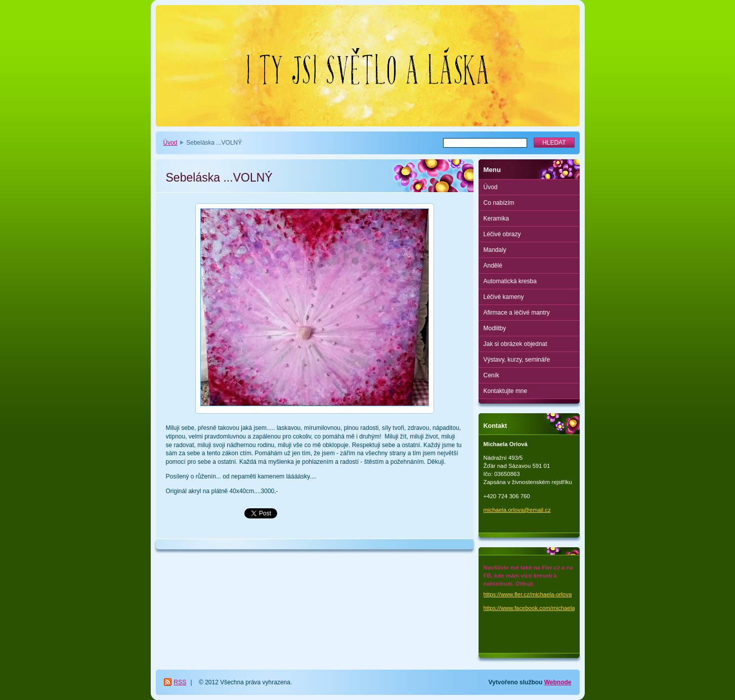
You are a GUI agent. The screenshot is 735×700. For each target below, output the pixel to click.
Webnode (558, 682)
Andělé (493, 266)
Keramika (496, 218)
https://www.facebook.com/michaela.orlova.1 (541, 608)
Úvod (170, 143)
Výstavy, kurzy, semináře (517, 360)
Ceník (491, 375)
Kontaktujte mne (506, 391)
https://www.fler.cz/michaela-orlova (528, 594)
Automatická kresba (510, 281)
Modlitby (495, 328)
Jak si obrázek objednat (515, 344)
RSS (180, 682)
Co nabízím (499, 203)
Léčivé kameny (504, 297)
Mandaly (495, 250)
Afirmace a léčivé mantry (517, 313)
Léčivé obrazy (502, 234)
